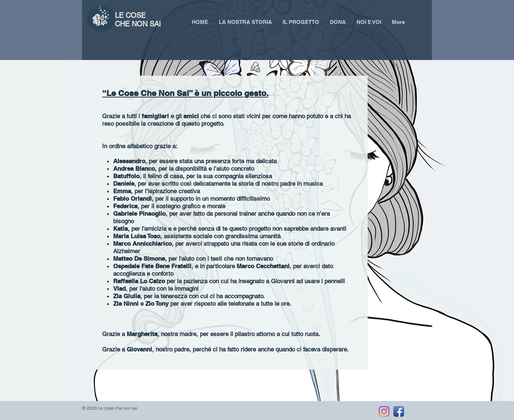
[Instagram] (384, 411)
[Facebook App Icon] (399, 411)
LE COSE (131, 15)
